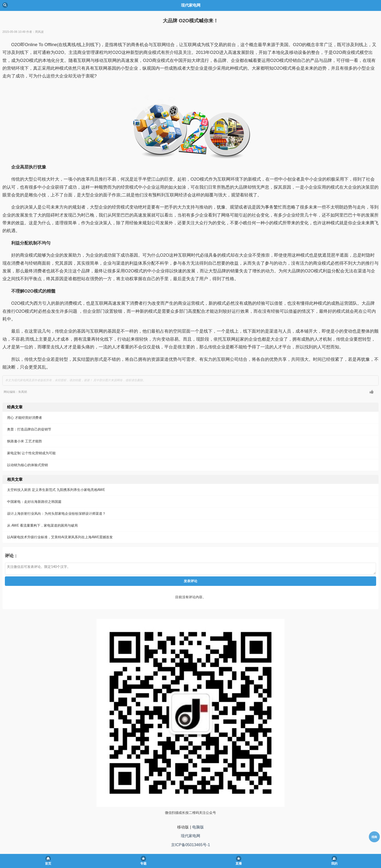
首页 (48, 864)
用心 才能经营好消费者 (25, 417)
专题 (143, 864)
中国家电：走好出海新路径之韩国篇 (34, 501)
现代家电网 (190, 836)
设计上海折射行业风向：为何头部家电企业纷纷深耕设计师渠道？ (56, 513)
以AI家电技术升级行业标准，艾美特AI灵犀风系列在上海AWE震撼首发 (60, 537)
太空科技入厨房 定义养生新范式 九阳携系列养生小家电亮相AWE (56, 490)
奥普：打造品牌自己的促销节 (29, 429)
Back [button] (5, 5)
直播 (239, 864)
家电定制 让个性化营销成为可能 (31, 453)
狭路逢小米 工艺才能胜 (25, 441)
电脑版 (198, 827)
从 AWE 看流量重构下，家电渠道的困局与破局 (42, 525)
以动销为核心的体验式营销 (27, 465)
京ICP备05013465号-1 (190, 845)
